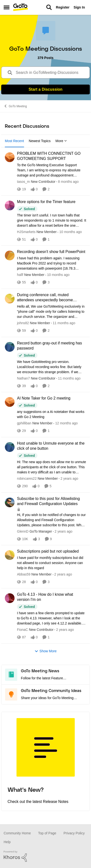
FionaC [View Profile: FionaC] (22, 630)
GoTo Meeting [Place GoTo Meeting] (15, 106)
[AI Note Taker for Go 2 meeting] (52, 414)
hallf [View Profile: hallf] (20, 275)
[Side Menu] (7, 7)
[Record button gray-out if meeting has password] (52, 367)
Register (63, 7)
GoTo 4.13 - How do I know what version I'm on (45, 597)
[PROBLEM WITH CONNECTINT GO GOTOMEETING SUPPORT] (52, 170)
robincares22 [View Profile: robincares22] (27, 478)
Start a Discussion (46, 89)
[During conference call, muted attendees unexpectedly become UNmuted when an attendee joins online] (52, 312)
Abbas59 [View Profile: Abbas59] (24, 574)
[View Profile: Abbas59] (10, 555)
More (61, 141)
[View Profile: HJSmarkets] (10, 205)
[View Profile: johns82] (10, 299)
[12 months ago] (66, 423)
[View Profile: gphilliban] (10, 402)
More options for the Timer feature (46, 202)
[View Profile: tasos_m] (10, 157)
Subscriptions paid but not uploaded (48, 551)
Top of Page (47, 833)
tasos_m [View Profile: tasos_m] (23, 182)
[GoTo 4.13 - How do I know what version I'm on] (52, 618)
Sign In (79, 7)
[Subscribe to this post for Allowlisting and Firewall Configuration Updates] (52, 520)
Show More (46, 651)
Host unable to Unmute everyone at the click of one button (51, 446)
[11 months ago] (63, 323)
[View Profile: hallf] (10, 255)
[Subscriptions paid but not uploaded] (52, 563)
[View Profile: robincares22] (10, 447)
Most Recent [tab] (14, 141)
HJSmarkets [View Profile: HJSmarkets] (26, 232)
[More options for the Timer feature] (52, 220)
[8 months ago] (67, 182)
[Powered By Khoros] (45, 856)
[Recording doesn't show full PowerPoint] (52, 263)
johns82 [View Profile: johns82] (23, 323)
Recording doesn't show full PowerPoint (51, 252)
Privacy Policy (74, 833)
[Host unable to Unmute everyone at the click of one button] (52, 467)
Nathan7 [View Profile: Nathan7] (23, 378)
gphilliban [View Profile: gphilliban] (24, 423)
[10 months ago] (70, 232)
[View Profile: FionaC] (10, 598)
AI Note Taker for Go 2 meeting (44, 398)
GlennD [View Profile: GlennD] (23, 531)
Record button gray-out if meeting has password (50, 346)
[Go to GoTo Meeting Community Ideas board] (11, 694)
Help (7, 842)
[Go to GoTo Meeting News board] (11, 675)
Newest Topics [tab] (40, 141)
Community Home (17, 833)
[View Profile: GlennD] (10, 502)
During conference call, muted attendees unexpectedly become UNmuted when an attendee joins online (51, 298)
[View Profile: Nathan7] (10, 347)
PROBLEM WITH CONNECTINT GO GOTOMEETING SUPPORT (49, 156)
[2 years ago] (68, 479)
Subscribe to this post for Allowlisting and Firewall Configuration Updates (48, 501)
